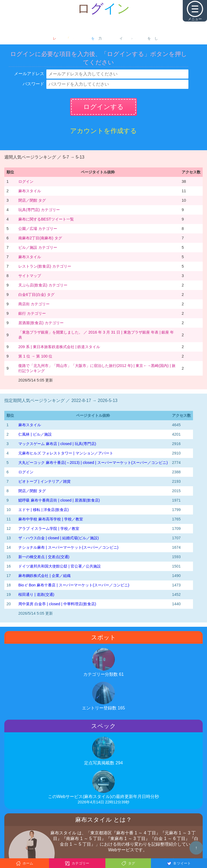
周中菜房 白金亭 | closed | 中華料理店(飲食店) (57, 604)
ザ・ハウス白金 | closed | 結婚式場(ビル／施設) (59, 538)
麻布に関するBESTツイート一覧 (46, 219)
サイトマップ (30, 276)
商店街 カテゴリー (34, 304)
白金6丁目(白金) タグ (36, 295)
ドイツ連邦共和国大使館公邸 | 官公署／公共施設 (60, 566)
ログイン (26, 181)
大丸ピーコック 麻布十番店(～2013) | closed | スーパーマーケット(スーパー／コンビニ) (93, 463)
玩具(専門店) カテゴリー (39, 210)
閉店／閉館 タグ (32, 200)
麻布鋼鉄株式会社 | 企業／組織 (44, 576)
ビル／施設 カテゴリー (38, 247)
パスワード (33, 84)
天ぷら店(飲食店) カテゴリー (43, 285)
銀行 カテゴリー (32, 313)
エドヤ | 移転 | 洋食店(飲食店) (44, 510)
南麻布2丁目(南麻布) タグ (40, 238)
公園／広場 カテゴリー (38, 229)
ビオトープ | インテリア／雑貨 (44, 481)
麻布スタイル (30, 191)
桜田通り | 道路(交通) (36, 594)
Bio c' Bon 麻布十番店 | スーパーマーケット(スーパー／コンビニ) (74, 585)
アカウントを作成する (103, 131)
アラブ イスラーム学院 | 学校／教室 (49, 528)
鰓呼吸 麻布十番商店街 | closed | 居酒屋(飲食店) (59, 500)
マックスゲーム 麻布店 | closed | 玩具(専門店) (57, 444)
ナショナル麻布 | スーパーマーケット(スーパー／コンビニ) (68, 547)
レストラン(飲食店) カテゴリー (45, 266)
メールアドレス (29, 74)
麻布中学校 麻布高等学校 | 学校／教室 (51, 519)
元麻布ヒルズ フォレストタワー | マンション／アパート (66, 453)
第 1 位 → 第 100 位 (35, 356)
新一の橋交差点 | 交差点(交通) (44, 557)
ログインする (103, 107)
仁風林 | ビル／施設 (35, 434)
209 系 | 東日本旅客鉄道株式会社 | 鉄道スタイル (59, 347)
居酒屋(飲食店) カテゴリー (41, 323)
